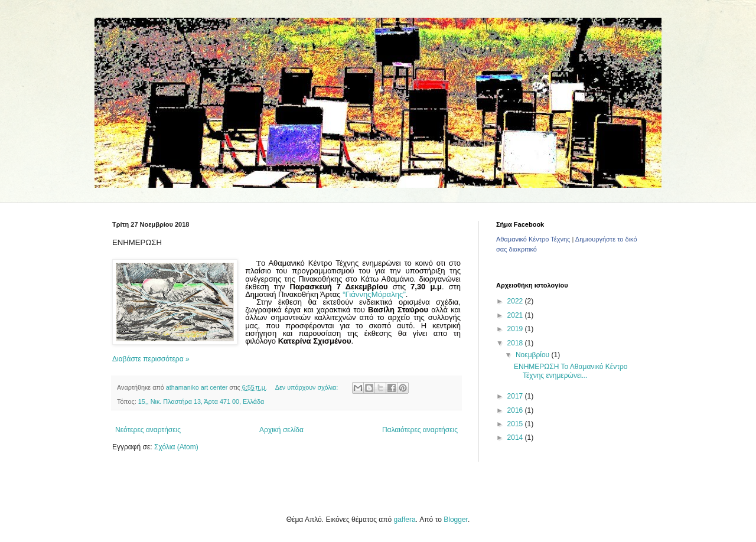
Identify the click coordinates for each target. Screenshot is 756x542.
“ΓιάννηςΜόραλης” (374, 294)
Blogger (456, 520)
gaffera (405, 520)
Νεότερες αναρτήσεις (148, 430)
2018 (516, 343)
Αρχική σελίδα (281, 430)
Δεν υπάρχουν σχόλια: (308, 387)
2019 (516, 329)
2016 (516, 410)
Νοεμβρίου (534, 355)
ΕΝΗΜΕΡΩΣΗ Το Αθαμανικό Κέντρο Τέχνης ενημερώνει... (571, 371)
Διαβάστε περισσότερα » (151, 359)
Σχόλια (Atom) (176, 447)
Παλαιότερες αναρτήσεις (420, 430)
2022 (516, 301)
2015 (516, 424)
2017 (516, 396)
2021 (516, 315)
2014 (516, 437)
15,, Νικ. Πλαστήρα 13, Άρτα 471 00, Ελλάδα (201, 401)
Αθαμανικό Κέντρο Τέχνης (533, 239)
